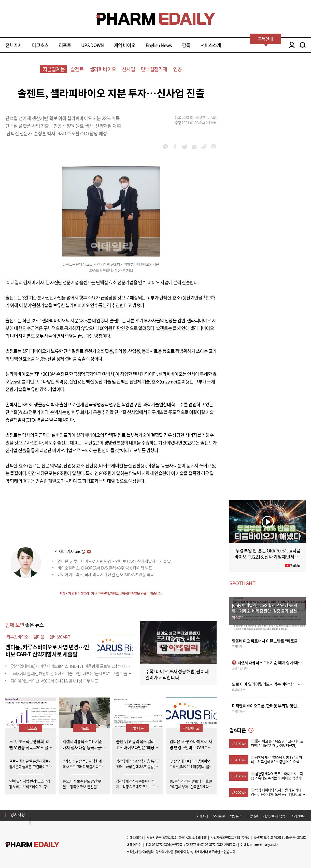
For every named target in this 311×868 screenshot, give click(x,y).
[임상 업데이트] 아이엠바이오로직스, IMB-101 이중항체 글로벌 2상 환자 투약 (72, 666)
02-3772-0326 (161, 844)
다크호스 (40, 45)
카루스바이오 (17, 637)
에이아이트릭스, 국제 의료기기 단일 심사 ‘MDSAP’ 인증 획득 (106, 574)
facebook (175, 147)
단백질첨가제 (154, 69)
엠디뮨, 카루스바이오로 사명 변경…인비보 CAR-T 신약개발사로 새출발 (114, 561)
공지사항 (18, 814)
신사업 (128, 69)
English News (159, 45)
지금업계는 (54, 69)
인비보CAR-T (60, 637)
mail (194, 147)
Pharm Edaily (32, 845)
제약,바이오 (191, 728)
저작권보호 (299, 816)
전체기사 (14, 45)
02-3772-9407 (194, 844)
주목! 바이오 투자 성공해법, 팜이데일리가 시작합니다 (177, 674)
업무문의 (236, 816)
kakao (165, 147)
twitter (185, 147)
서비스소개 (211, 45)
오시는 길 (219, 816)
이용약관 (252, 816)
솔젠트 (77, 69)
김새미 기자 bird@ (70, 551)
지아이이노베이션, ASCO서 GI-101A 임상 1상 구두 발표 (54, 681)
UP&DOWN (92, 45)
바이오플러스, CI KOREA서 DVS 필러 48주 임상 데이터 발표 (105, 568)
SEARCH (303, 45)
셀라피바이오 (103, 69)
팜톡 (186, 45)
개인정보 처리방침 (275, 816)
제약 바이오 (125, 45)
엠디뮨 (39, 637)
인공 (177, 69)
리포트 (65, 45)
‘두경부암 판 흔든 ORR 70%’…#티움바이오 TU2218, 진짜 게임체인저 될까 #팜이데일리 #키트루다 (267, 557)
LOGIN (291, 45)
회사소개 (202, 816)
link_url (204, 147)
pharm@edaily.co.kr (264, 844)
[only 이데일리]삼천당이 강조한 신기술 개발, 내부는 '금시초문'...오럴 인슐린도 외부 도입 (81, 673)
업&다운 (138, 728)
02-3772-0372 (214, 844)
